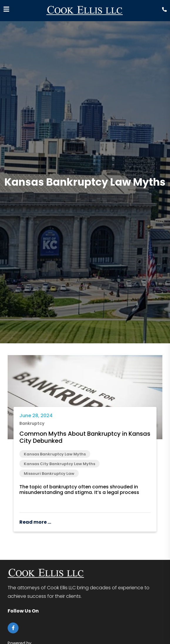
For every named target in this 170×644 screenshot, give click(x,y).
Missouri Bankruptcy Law (49, 474)
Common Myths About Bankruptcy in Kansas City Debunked (85, 437)
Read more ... (35, 522)
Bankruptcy (32, 423)
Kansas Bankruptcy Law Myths (55, 454)
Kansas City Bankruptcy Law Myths (59, 464)
